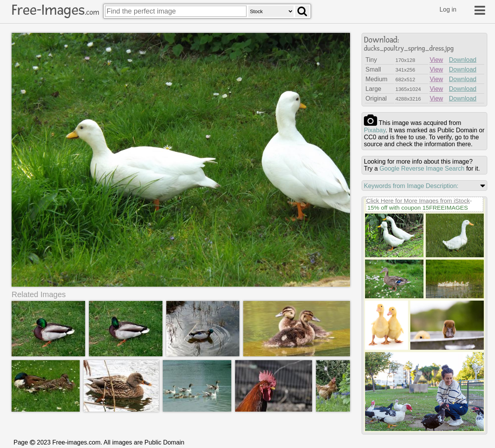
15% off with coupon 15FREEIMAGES (418, 208)
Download (463, 60)
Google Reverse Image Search (422, 168)
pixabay (375, 130)
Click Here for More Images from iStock (418, 201)
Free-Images (55, 10)
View (436, 60)
